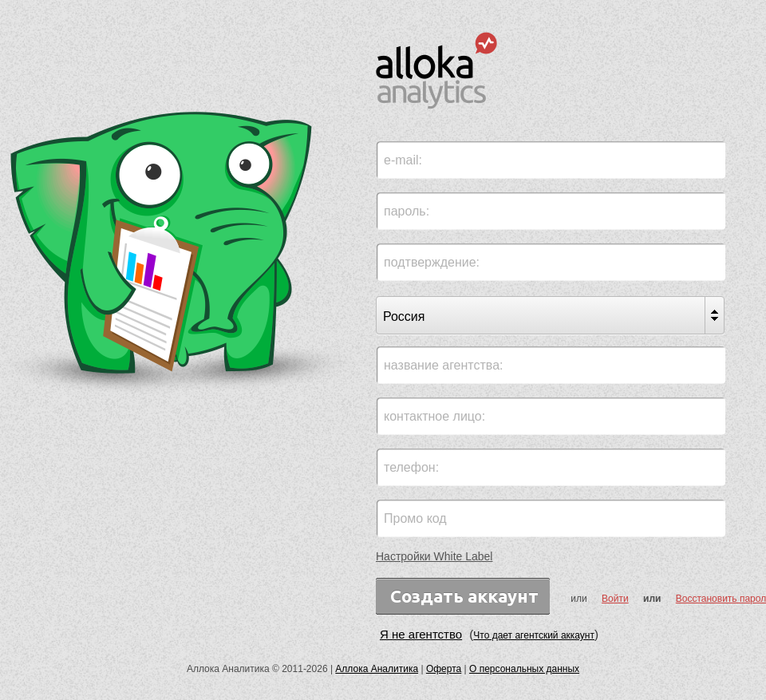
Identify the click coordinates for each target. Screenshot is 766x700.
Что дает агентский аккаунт (534, 635)
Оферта (444, 669)
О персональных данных (524, 669)
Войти (615, 599)
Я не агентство (421, 634)
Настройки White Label (434, 556)
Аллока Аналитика (377, 669)
